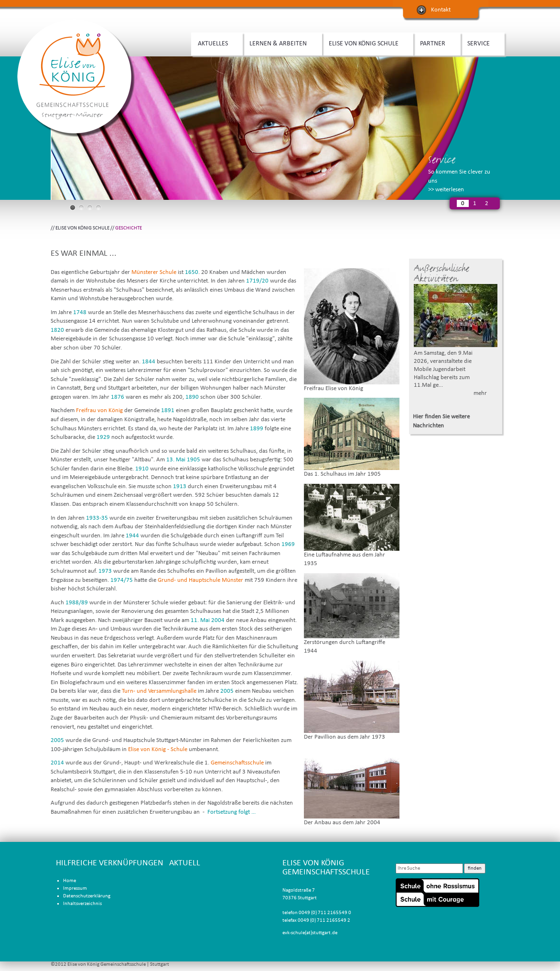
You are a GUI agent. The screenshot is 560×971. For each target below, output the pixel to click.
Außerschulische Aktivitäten (442, 274)
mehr (480, 393)
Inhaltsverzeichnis (82, 904)
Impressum (75, 889)
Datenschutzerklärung (87, 896)
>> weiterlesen (446, 190)
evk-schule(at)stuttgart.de (310, 933)
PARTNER (434, 43)
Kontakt (441, 10)
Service (442, 159)
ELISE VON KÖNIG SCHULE (365, 43)
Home (70, 881)
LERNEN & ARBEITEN (280, 43)
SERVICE (480, 43)
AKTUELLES (215, 43)
